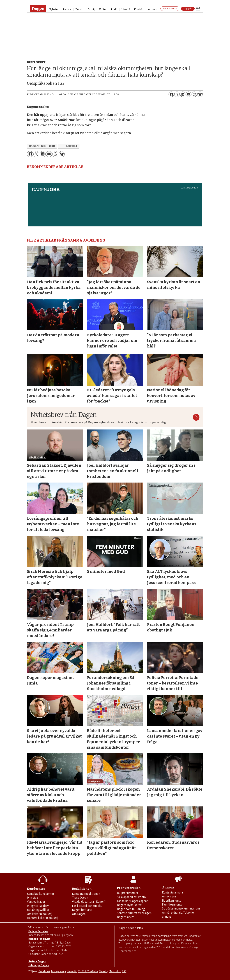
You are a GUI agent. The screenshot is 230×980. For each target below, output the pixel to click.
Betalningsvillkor (38, 910)
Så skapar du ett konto (131, 897)
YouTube (93, 971)
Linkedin (72, 971)
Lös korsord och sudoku (87, 906)
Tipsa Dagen (80, 898)
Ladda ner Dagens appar (132, 901)
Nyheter (54, 9)
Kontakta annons (173, 892)
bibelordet (69, 146)
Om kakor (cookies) (40, 914)
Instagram (57, 971)
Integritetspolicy (38, 906)
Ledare (67, 9)
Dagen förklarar (82, 910)
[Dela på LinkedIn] (183, 94)
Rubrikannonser (172, 901)
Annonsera (169, 896)
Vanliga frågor (36, 902)
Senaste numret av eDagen (134, 913)
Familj (91, 9)
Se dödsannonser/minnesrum (181, 908)
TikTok (82, 971)
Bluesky (103, 971)
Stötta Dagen (37, 961)
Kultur (103, 9)
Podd (114, 9)
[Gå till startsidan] (38, 9)
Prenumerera (170, 9)
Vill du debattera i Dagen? (89, 902)
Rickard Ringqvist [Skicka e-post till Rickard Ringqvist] (39, 939)
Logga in (188, 9)
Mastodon (115, 971)
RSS (124, 971)
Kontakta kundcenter (41, 894)
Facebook (44, 971)
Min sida (32, 898)
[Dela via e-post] (188, 94)
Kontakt (139, 9)
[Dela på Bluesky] (200, 94)
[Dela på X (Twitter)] (177, 94)
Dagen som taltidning (131, 909)
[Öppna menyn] (198, 9)
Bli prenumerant (128, 893)
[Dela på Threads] (194, 94)
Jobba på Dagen (39, 965)
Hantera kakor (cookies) (42, 918)
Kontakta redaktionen (86, 894)
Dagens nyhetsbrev (129, 905)
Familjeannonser (173, 904)
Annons (153, 9)
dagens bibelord (42, 146)
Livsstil (126, 9)
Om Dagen (79, 914)
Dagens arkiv (125, 917)
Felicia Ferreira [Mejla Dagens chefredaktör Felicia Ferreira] (38, 931)
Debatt (80, 9)
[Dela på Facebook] (171, 94)
